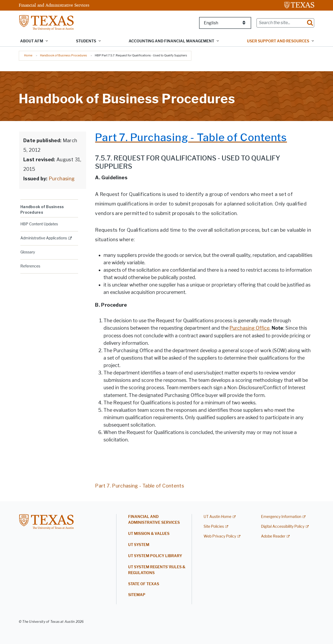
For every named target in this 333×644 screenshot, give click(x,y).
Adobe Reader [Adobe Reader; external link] (273, 536)
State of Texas (144, 584)
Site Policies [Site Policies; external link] (214, 527)
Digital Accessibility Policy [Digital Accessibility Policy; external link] (283, 527)
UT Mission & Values (149, 534)
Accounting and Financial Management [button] (171, 41)
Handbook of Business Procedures (64, 55)
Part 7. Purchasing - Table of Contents (139, 486)
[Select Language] (225, 23)
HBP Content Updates (39, 224)
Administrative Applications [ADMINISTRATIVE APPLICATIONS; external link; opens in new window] (44, 238)
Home (28, 55)
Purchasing (61, 179)
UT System (139, 545)
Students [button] (86, 41)
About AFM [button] (32, 41)
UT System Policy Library (155, 556)
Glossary (28, 252)
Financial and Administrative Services (54, 5)
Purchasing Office (249, 328)
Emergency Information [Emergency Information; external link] (281, 517)
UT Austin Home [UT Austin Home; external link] (217, 517)
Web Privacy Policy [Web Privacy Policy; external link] (220, 536)
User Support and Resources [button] (278, 41)
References (30, 266)
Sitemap (137, 595)
